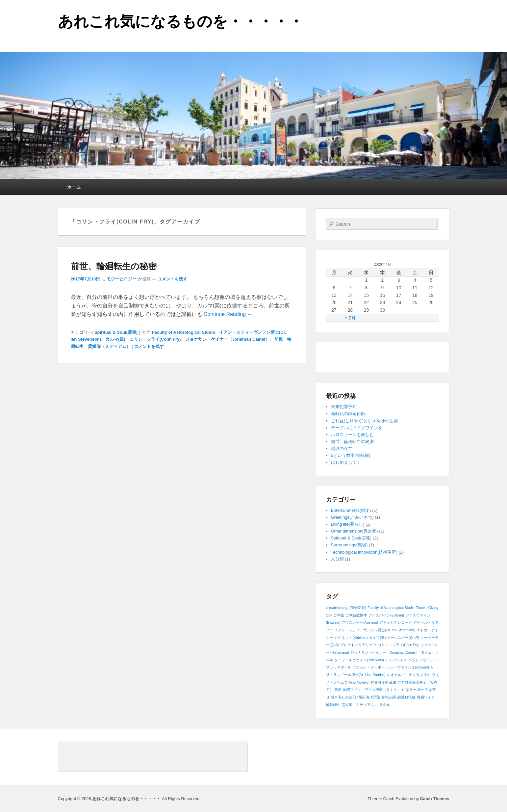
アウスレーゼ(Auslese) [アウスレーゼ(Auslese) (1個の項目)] (360, 622)
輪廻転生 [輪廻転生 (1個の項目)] (333, 705)
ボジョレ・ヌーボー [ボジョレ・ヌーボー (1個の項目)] (369, 667)
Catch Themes (435, 799)
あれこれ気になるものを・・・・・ (181, 21)
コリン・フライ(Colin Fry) (155, 339)
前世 (279, 339)
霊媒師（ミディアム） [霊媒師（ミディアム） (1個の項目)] (360, 705)
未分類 (337, 559)
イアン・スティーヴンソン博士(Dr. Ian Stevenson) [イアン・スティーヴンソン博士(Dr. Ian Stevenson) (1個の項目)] (375, 630)
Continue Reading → (228, 314)
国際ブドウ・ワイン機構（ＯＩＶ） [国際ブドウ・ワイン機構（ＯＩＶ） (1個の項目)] (372, 690)
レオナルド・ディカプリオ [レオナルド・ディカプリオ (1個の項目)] (409, 675)
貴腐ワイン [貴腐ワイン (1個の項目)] (426, 697)
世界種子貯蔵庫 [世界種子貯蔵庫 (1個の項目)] (383, 682)
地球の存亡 (342, 448)
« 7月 (350, 318)
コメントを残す (172, 279)
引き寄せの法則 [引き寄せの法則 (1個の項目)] (343, 697)
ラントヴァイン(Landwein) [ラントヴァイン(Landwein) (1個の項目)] (408, 667)
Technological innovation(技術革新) (364, 552)
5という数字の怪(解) (351, 455)
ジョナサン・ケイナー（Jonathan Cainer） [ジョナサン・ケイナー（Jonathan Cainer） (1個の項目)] (385, 652)
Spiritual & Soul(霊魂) (116, 332)
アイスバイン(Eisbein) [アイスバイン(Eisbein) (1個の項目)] (386, 615)
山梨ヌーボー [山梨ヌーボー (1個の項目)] (413, 690)
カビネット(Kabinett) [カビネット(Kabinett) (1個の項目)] (351, 638)
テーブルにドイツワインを (357, 428)
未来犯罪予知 (344, 407)
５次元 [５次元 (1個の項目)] (384, 705)
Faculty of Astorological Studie (183, 332)
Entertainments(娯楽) (351, 510)
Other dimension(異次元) (355, 531)
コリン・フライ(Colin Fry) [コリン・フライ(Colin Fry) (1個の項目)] (399, 645)
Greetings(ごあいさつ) (352, 517)
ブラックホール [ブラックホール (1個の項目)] (339, 667)
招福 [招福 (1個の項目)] (361, 697)
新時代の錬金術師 (348, 414)
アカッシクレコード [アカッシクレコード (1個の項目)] (396, 622)
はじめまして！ (346, 462)
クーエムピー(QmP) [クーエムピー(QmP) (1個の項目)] (403, 638)
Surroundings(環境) (349, 545)
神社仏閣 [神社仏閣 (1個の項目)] (389, 697)
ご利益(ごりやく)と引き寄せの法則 (365, 421)
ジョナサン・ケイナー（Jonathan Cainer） (228, 339)
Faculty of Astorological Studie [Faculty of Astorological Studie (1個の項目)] (391, 608)
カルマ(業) (115, 339)
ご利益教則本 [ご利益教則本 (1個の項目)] (356, 615)
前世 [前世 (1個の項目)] (338, 690)
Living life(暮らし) (348, 524)
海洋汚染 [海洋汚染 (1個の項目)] (373, 697)
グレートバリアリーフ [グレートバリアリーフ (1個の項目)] (358, 645)
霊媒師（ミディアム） (109, 346)
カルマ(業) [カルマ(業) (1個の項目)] (377, 638)
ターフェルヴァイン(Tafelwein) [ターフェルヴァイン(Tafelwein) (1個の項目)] (359, 660)
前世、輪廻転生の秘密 (114, 266)
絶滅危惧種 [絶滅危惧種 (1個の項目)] (406, 697)
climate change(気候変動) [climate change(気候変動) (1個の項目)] (346, 608)
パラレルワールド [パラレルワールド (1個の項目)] (423, 660)
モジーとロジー (122, 279)
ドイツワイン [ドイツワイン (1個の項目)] (396, 660)
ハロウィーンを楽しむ (352, 435)
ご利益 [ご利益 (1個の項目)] (339, 615)
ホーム (74, 187)
